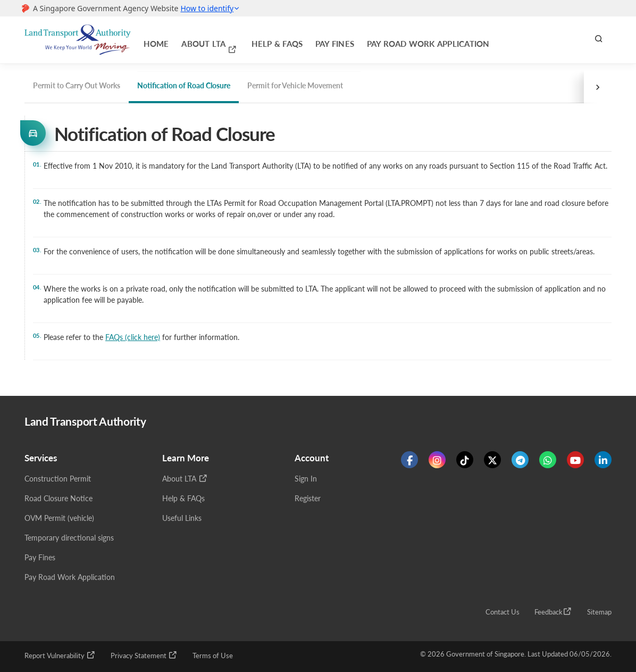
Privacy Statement (144, 657)
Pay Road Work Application (352, 40)
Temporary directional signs (69, 540)
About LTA (190, 39)
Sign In (306, 481)
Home (151, 40)
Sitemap (599, 614)
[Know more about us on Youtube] (575, 462)
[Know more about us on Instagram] (437, 462)
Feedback (553, 613)
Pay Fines (280, 40)
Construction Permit (58, 481)
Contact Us (503, 614)
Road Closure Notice (58, 500)
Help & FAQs (237, 40)
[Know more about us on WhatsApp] (548, 462)
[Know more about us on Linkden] (603, 462)
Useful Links (182, 520)
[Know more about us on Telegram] (520, 462)
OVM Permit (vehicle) (59, 520)
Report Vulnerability (60, 657)
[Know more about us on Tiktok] (465, 462)
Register (308, 500)
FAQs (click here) (133, 337)
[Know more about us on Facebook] (409, 462)
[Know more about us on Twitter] (492, 462)
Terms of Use (213, 658)
